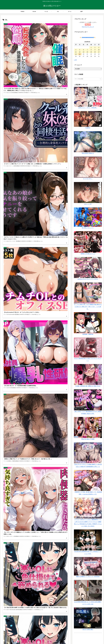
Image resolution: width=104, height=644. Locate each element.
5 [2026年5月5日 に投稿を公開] (80, 50)
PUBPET (88, 128)
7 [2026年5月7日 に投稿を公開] (87, 50)
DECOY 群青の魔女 (88, 629)
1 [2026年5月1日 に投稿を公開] (91, 47)
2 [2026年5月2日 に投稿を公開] (95, 47)
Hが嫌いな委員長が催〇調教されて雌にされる (88, 386)
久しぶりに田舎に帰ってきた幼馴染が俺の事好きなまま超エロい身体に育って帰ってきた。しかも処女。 (88, 307)
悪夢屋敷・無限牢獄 (88, 334)
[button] (100, 79)
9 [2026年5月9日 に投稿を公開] (95, 50)
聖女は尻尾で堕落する (88, 153)
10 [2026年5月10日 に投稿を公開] (99, 50)
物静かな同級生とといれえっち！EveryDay (88, 577)
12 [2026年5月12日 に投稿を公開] (80, 52)
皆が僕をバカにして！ (88, 228)
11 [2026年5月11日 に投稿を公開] (76, 52)
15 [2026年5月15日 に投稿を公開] (91, 52)
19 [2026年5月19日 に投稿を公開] (80, 54)
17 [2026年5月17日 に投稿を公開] (99, 52)
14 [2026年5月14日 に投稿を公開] (87, 52)
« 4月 (75, 60)
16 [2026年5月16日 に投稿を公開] (95, 52)
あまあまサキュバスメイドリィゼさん (88, 279)
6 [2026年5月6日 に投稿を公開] (83, 50)
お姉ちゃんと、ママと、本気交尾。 (88, 108)
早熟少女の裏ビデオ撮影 (88, 439)
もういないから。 (88, 179)
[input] (88, 79)
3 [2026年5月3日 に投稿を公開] (99, 47)
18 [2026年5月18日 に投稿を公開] (76, 54)
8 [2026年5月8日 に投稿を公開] (91, 50)
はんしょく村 (88, 204)
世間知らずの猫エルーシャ (88, 254)
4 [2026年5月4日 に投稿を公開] (76, 50)
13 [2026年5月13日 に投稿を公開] (83, 52)
